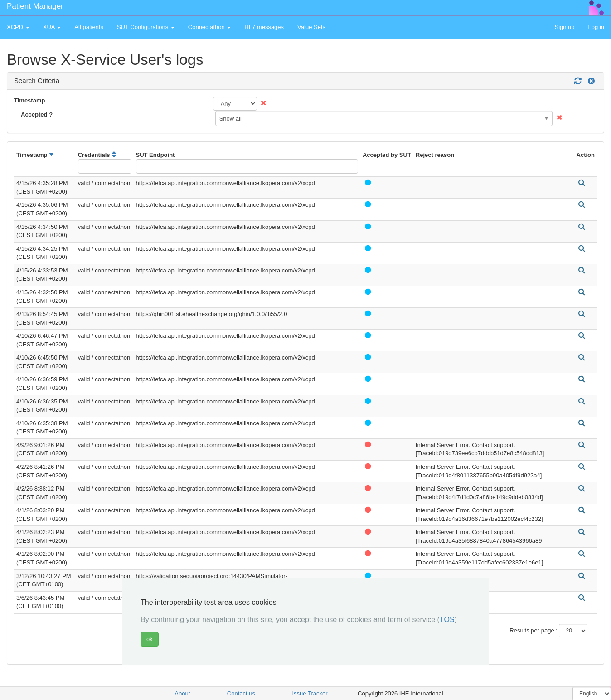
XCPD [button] (18, 27)
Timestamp (29, 100)
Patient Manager (35, 6)
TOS (447, 620)
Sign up (564, 27)
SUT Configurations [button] (146, 27)
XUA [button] (52, 27)
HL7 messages (264, 27)
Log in (596, 27)
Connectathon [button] (210, 27)
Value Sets (311, 27)
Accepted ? (37, 114)
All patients (89, 27)
